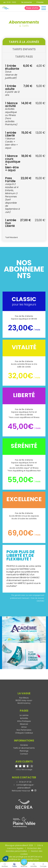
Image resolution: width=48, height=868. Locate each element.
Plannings (24, 751)
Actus (24, 727)
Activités (24, 718)
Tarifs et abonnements (24, 748)
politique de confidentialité (21, 859)
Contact (24, 754)
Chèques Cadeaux (24, 733)
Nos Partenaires (24, 730)
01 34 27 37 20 (24, 782)
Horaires (24, 745)
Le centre (24, 715)
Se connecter (27, 2)
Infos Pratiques (24, 721)
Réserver (24, 724)
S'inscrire (40, 2)
